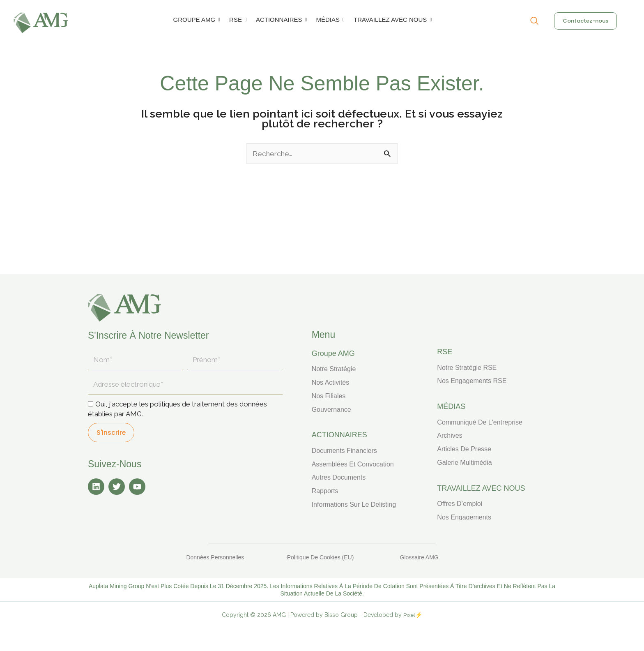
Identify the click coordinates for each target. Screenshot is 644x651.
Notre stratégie (334, 369)
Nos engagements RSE (472, 381)
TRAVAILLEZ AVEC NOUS (392, 20)
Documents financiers (344, 451)
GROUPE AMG (196, 20)
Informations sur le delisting (354, 504)
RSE (237, 20)
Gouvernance (331, 410)
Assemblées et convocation (353, 464)
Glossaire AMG (419, 557)
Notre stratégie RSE (467, 368)
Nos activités (331, 382)
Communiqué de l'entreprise (480, 422)
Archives (450, 435)
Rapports (325, 491)
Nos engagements (464, 517)
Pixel (409, 615)
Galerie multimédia (464, 463)
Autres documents (339, 477)
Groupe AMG (333, 353)
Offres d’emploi (460, 504)
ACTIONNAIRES (281, 20)
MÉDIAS (329, 20)
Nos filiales (329, 396)
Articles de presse (464, 449)
